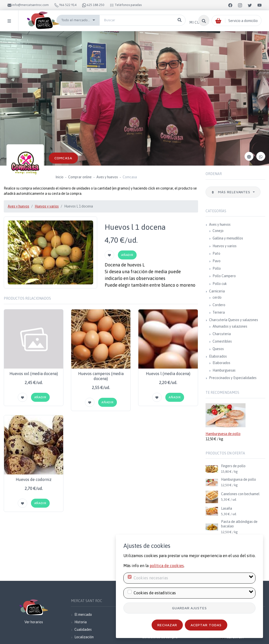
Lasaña (227, 508)
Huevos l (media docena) (168, 374)
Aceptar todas (206, 625)
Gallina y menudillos (228, 238)
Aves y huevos (107, 177)
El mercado (83, 615)
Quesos (218, 349)
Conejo (218, 231)
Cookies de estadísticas (155, 593)
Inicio (59, 177)
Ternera (219, 312)
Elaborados (218, 356)
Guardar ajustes (190, 608)
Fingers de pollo (233, 466)
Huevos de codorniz (34, 479)
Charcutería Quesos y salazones (234, 320)
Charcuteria (222, 334)
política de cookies (167, 566)
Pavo (217, 261)
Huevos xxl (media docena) (34, 374)
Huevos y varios (47, 206)
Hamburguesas (224, 370)
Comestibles (222, 341)
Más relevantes (232, 192)
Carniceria (217, 291)
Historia (81, 622)
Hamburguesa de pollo (223, 434)
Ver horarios (34, 622)
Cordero (219, 305)
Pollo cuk (220, 284)
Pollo (217, 268)
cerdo (217, 297)
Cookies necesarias (151, 578)
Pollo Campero (224, 276)
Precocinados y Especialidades (233, 378)
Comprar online (80, 177)
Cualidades (83, 630)
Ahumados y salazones (230, 326)
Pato (216, 253)
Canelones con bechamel (240, 494)
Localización (84, 637)
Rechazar (167, 625)
